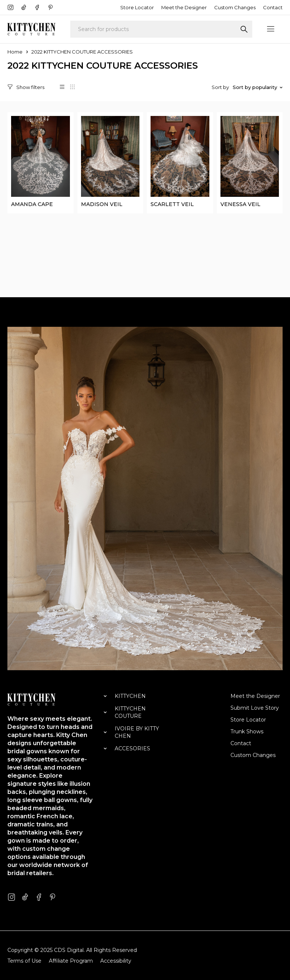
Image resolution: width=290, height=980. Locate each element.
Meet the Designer (184, 7)
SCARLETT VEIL (172, 204)
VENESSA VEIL (240, 204)
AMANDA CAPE (32, 204)
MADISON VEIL (102, 204)
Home (15, 52)
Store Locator (137, 7)
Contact (273, 7)
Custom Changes (235, 7)
